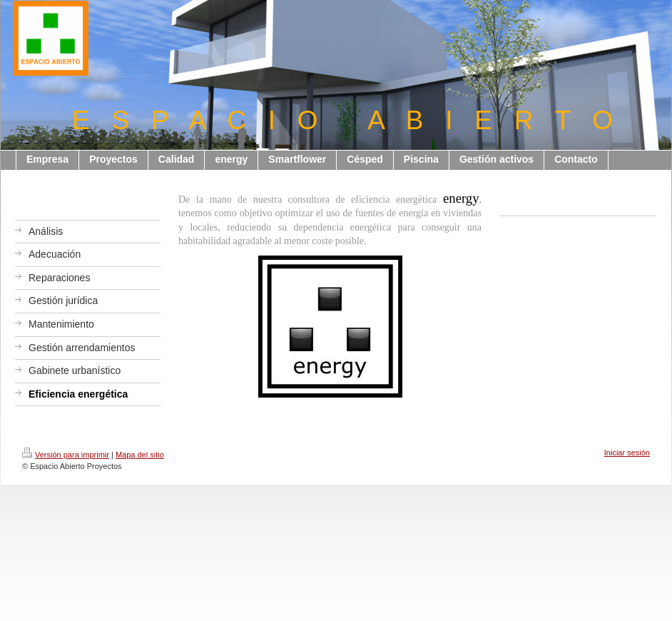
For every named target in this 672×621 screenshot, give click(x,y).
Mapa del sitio (140, 455)
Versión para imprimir (66, 455)
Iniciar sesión (627, 453)
